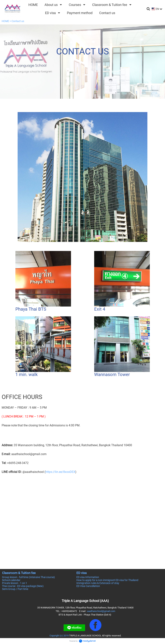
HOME (5, 21)
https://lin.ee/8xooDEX (60, 472)
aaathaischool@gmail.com (101, 611)
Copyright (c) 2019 (59, 636)
